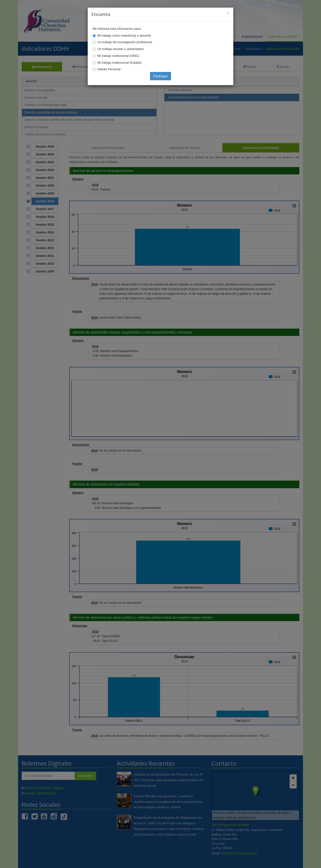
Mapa (294, 4)
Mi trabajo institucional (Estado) (119, 63)
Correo (277, 4)
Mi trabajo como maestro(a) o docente (124, 35)
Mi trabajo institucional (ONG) (118, 56)
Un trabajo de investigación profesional (125, 42)
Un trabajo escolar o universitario (121, 49)
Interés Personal (109, 69)
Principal (257, 4)
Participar (160, 76)
